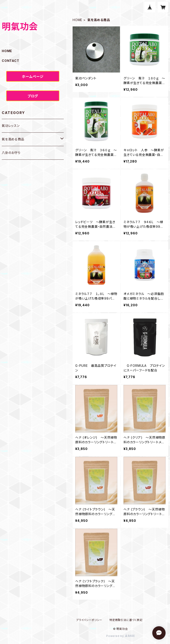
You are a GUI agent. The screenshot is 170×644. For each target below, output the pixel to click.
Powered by (120, 636)
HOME (77, 20)
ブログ (33, 96)
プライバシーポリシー (89, 620)
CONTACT (11, 61)
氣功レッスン (11, 126)
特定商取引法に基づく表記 (126, 620)
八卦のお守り (11, 153)
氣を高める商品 (13, 139)
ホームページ (33, 77)
